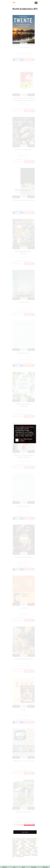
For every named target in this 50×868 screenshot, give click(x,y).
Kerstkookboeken (26, 855)
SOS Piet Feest (24, 353)
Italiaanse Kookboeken (25, 851)
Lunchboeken (15, 845)
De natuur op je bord (24, 149)
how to (14, 867)
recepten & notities (24, 44)
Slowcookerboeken (32, 846)
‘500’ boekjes (16, 841)
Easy (24, 710)
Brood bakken (24, 842)
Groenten (29, 844)
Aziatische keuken (32, 849)
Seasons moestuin (24, 812)
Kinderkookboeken (20, 857)
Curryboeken (22, 844)
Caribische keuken (17, 850)
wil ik (31, 44)
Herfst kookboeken (32, 854)
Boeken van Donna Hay (32, 838)
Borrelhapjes (15, 842)
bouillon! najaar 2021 (24, 659)
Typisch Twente (24, 47)
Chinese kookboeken (28, 850)
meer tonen (25, 832)
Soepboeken (15, 847)
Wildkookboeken (22, 849)
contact (23, 867)
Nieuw (24, 838)
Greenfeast (24, 608)
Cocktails (14, 844)
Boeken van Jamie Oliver (18, 840)
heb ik (16, 44)
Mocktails (24, 845)
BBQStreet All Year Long (24, 761)
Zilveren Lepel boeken (31, 840)
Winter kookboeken (17, 855)
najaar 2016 (24, 302)
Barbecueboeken (32, 841)
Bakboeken (24, 841)
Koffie (35, 844)
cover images (45, 867)
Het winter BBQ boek (24, 557)
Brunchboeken (33, 842)
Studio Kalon (34, 867)
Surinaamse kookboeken (26, 853)
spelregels (4, 867)
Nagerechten (33, 845)
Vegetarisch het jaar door (24, 200)
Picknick (23, 846)
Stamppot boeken (25, 847)
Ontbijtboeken (16, 846)
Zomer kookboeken (23, 854)
